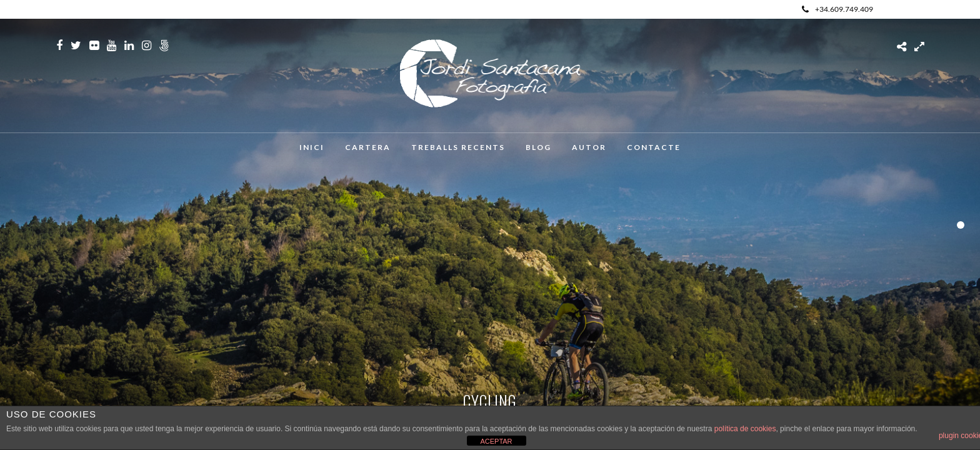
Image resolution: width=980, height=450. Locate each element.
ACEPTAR (496, 441)
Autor (589, 147)
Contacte (654, 147)
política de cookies (745, 429)
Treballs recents (458, 147)
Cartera (368, 147)
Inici (312, 147)
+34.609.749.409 (837, 9)
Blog (538, 147)
